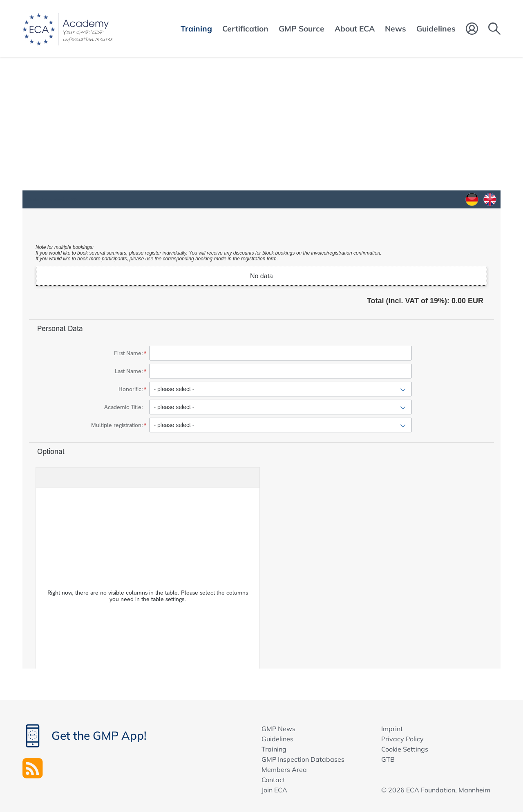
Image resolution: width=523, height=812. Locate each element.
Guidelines (277, 739)
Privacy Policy (402, 739)
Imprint (392, 729)
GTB (388, 759)
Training (274, 749)
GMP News (278, 729)
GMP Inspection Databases (303, 759)
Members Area (284, 769)
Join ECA (274, 790)
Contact (273, 780)
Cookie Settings (405, 749)
